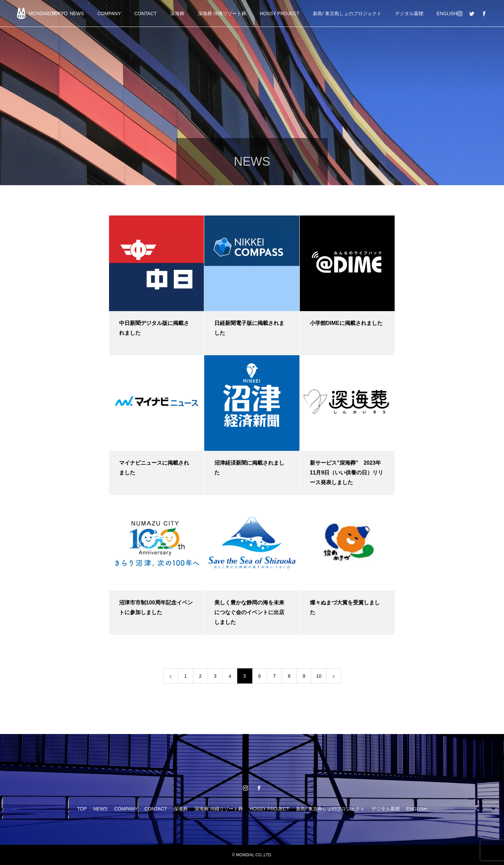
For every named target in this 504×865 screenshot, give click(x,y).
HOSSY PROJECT (280, 13)
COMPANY (109, 13)
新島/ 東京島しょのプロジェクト (347, 13)
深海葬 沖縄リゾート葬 (222, 13)
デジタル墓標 (409, 13)
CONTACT (146, 13)
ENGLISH (447, 13)
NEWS (77, 13)
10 (319, 676)
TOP (82, 809)
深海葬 (177, 13)
